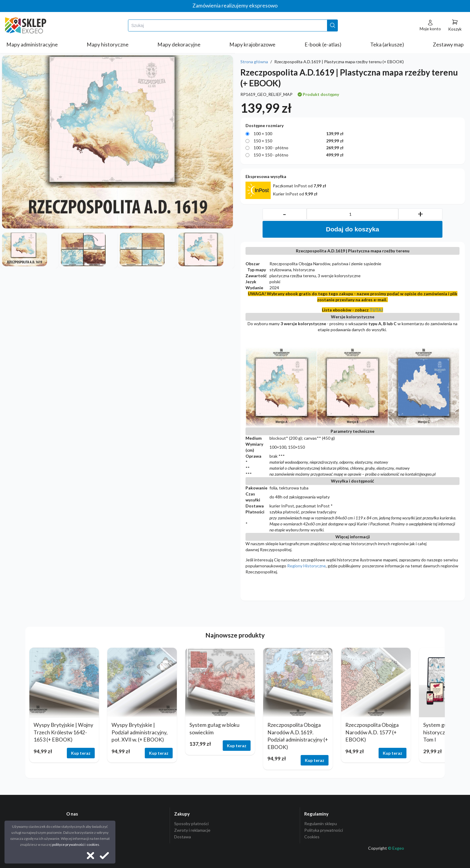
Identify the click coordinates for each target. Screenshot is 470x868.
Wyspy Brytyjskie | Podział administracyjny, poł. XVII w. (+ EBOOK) (140, 732)
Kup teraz (81, 753)
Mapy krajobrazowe (252, 45)
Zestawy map (448, 45)
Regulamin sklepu (321, 824)
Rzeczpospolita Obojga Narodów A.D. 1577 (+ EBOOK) (372, 732)
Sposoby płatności (191, 824)
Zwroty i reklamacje (192, 830)
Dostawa (183, 837)
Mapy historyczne (108, 45)
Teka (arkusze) (387, 45)
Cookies (312, 837)
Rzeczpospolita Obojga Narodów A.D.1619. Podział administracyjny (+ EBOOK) (298, 736)
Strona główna (254, 62)
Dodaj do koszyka (352, 229)
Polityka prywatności (324, 830)
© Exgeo (396, 848)
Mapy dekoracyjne (179, 45)
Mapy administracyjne (32, 45)
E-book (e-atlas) (323, 45)
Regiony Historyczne (306, 566)
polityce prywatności (68, 844)
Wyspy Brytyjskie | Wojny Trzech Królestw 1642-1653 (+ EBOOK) (63, 732)
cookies (93, 844)
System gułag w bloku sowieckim (214, 729)
